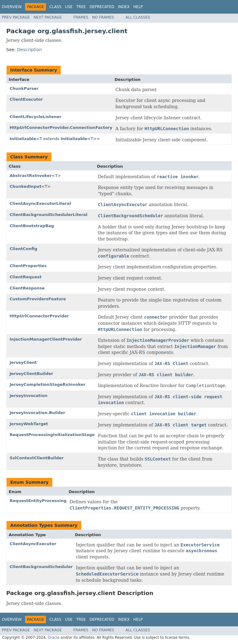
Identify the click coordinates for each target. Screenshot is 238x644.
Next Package (48, 17)
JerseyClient (23, 362)
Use (69, 7)
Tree (81, 7)
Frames (81, 17)
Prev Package (16, 17)
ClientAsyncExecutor (33, 544)
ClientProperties (28, 266)
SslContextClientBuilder (37, 458)
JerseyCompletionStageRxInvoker (47, 384)
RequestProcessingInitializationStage (52, 435)
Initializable (23, 139)
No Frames (103, 17)
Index (124, 7)
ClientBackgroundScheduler (41, 567)
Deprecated (102, 7)
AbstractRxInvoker (31, 176)
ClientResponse (27, 288)
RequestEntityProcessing (38, 501)
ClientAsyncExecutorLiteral (40, 203)
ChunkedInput (26, 186)
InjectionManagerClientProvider (46, 339)
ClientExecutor (26, 99)
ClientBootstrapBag (32, 226)
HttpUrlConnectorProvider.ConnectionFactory (61, 128)
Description (29, 50)
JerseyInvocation (29, 396)
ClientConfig (23, 249)
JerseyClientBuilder (31, 374)
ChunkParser (24, 88)
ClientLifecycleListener (35, 117)
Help (138, 7)
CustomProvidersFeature (38, 299)
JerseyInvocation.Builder (37, 413)
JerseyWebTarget (29, 424)
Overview (12, 7)
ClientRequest (26, 277)
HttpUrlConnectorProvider (39, 316)
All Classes (138, 17)
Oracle (54, 637)
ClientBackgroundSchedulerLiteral (48, 215)
